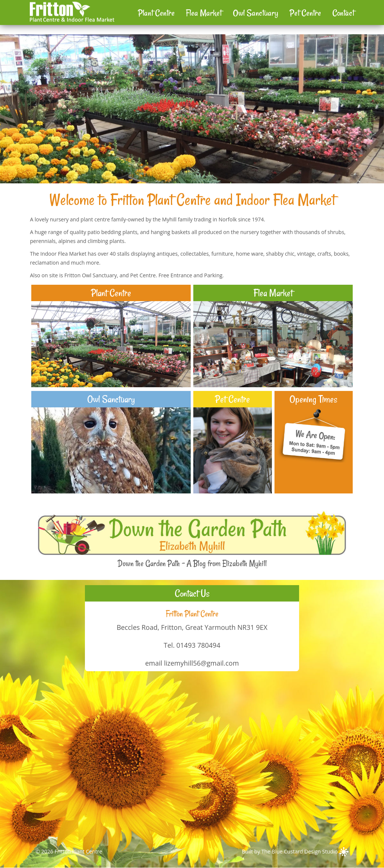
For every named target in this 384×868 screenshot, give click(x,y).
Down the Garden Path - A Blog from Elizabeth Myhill (192, 564)
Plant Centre (156, 13)
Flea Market (204, 13)
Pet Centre (305, 13)
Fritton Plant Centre (78, 851)
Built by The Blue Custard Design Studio (295, 851)
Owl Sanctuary (256, 13)
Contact (343, 13)
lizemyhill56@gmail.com (201, 663)
